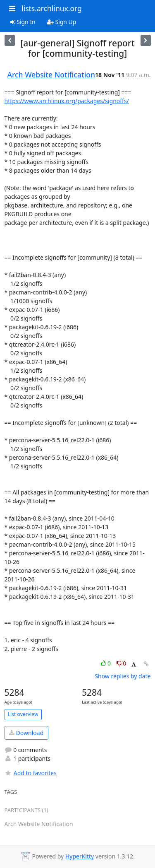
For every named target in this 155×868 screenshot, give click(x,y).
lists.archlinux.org (52, 8)
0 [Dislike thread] (122, 663)
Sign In (23, 22)
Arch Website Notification (51, 75)
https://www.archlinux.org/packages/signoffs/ (67, 101)
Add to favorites (31, 773)
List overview (23, 714)
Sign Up (62, 22)
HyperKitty (80, 856)
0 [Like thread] (106, 663)
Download (26, 733)
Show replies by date (123, 676)
